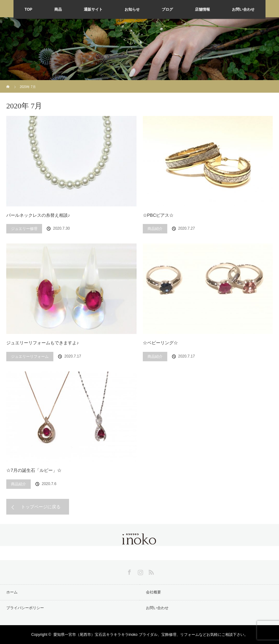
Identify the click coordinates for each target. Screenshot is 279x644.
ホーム (12, 592)
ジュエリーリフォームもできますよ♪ (43, 343)
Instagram (140, 571)
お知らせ (132, 9)
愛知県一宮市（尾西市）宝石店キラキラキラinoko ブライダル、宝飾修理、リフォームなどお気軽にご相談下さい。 (151, 635)
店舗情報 (202, 9)
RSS (150, 571)
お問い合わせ (243, 9)
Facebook (129, 571)
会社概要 (153, 592)
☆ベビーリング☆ (160, 343)
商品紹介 (155, 229)
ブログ (167, 9)
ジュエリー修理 (24, 229)
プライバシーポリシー (25, 608)
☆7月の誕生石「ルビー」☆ (34, 470)
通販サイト (93, 9)
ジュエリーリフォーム (30, 357)
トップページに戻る (41, 507)
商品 (58, 9)
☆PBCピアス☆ (158, 215)
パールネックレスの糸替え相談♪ (38, 215)
